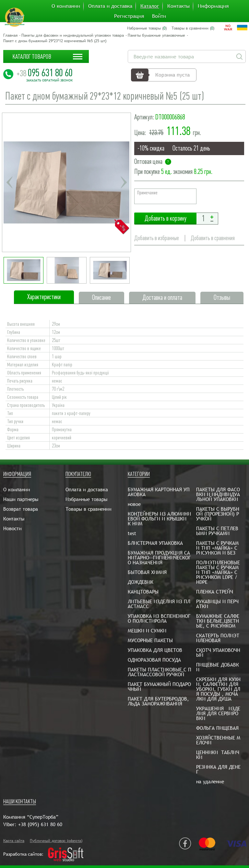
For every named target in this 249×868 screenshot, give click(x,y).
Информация (213, 6)
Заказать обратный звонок (49, 80)
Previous (9, 182)
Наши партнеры (21, 499)
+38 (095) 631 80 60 (40, 824)
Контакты (178, 6)
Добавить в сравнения (213, 238)
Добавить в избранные (157, 238)
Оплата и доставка (110, 6)
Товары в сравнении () (193, 28)
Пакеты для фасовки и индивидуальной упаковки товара (73, 35)
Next (124, 182)
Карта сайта (14, 841)
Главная (10, 35)
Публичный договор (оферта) (56, 841)
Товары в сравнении (89, 509)
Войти (159, 16)
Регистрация (129, 16)
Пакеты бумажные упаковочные (156, 35)
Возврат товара (21, 509)
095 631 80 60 (45, 73)
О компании (66, 6)
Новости (12, 528)
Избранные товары (86, 499)
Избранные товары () (147, 28)
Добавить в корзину (165, 219)
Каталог (150, 6)
